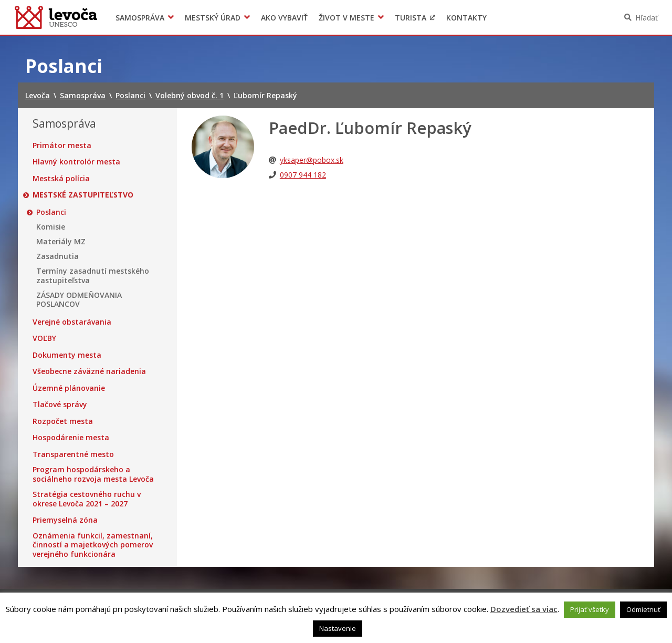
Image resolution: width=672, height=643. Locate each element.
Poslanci (51, 212)
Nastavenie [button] (338, 628)
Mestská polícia (61, 179)
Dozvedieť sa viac (524, 609)
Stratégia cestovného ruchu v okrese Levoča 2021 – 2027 (87, 499)
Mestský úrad (213, 18)
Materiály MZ (61, 242)
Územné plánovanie (69, 388)
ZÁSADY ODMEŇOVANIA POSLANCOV (79, 300)
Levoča (56, 17)
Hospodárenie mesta (71, 438)
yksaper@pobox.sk (312, 160)
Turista (411, 18)
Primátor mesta (62, 146)
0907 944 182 (303, 175)
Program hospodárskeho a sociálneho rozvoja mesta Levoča (93, 474)
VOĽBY (44, 338)
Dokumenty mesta (67, 355)
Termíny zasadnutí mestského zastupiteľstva (93, 276)
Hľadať (647, 18)
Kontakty (466, 18)
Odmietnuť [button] (643, 609)
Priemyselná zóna (65, 520)
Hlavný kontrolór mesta (76, 162)
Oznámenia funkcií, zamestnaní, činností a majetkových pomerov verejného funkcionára (93, 545)
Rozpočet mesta (63, 421)
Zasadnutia (57, 256)
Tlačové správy (60, 405)
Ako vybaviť (284, 18)
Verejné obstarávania (72, 322)
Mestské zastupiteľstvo (83, 195)
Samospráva (140, 18)
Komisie (51, 227)
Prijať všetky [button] (590, 609)
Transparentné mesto (73, 454)
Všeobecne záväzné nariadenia (89, 371)
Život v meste (346, 18)
